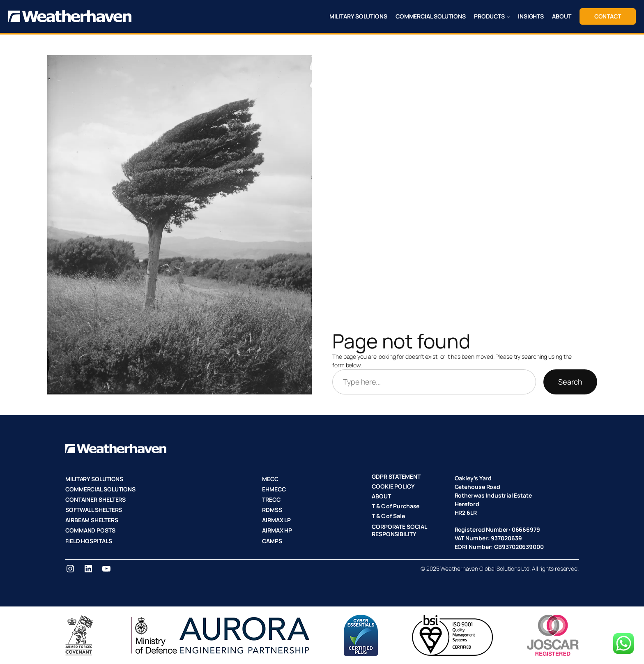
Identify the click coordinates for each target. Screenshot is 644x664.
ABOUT (381, 496)
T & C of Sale (388, 516)
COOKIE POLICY (393, 486)
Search (570, 382)
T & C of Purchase (396, 506)
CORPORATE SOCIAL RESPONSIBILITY (399, 530)
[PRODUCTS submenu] (508, 16)
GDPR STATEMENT (396, 476)
